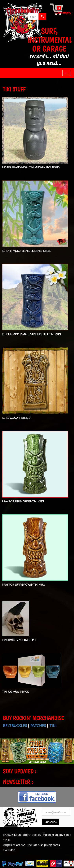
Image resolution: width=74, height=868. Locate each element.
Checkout (26, 11)
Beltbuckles (15, 726)
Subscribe (51, 822)
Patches (38, 726)
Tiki (53, 726)
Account (36, 5)
